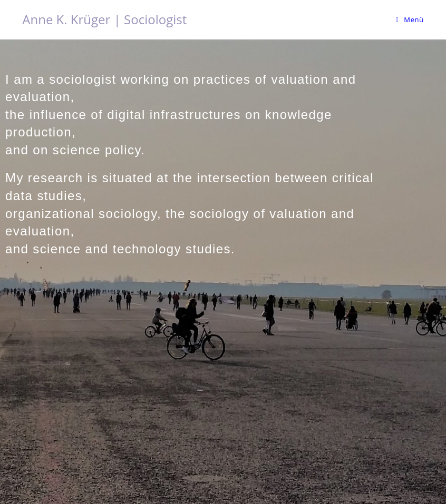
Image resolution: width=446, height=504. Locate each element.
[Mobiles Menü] (410, 19)
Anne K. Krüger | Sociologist (104, 19)
